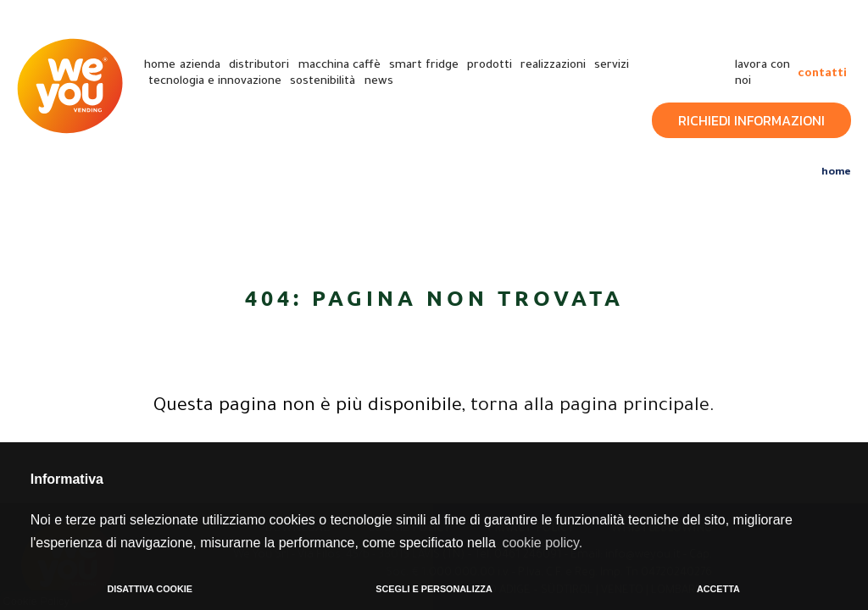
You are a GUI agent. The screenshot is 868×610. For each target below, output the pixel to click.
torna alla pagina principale (590, 408)
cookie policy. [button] (542, 543)
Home (836, 171)
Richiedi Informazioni (751, 120)
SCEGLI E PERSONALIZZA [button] (434, 589)
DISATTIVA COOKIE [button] (150, 589)
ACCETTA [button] (718, 589)
